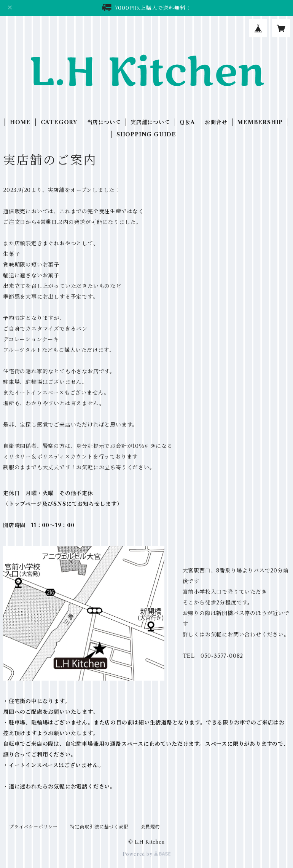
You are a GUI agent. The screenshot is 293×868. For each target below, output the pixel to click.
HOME (20, 122)
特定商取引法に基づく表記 (99, 827)
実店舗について (150, 122)
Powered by (147, 854)
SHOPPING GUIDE (146, 134)
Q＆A (187, 122)
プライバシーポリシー (33, 827)
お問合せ (216, 122)
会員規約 (150, 827)
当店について (104, 122)
